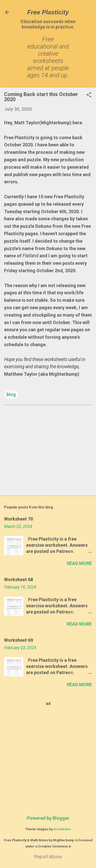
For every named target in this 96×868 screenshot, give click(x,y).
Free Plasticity (48, 12)
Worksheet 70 (19, 519)
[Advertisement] (48, 451)
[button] (89, 95)
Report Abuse (48, 857)
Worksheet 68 (19, 579)
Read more (79, 563)
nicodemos (62, 829)
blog (11, 394)
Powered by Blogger (48, 818)
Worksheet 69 (19, 640)
